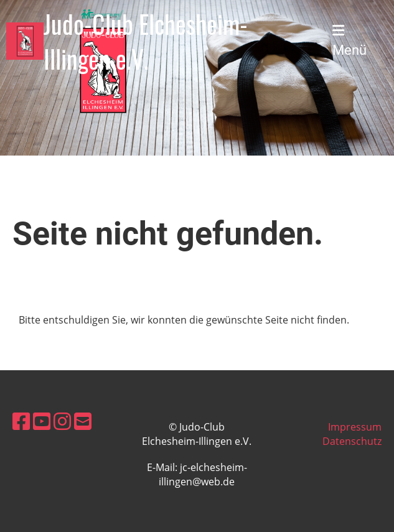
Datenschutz (352, 441)
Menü (349, 41)
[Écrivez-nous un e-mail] (83, 421)
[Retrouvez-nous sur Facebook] (21, 421)
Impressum (355, 427)
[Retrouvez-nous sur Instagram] (62, 421)
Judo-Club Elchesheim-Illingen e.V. (146, 41)
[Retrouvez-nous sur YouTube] (42, 421)
